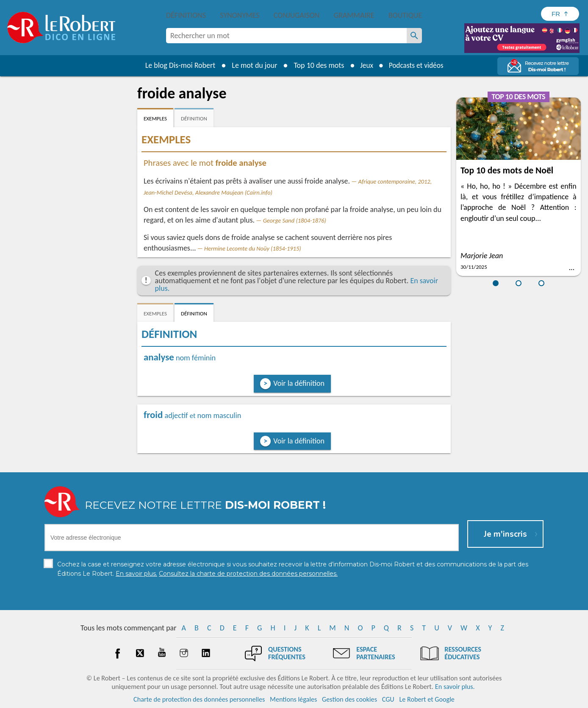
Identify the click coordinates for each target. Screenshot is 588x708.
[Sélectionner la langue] (560, 14)
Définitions (186, 15)
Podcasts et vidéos (417, 65)
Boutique (405, 15)
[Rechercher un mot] (414, 36)
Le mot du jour (252, 65)
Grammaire (354, 15)
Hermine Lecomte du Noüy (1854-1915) (252, 248)
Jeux (365, 65)
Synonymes (240, 15)
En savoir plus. (455, 687)
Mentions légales (293, 699)
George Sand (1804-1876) (295, 220)
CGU (388, 699)
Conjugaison (297, 15)
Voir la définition (299, 383)
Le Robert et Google (427, 699)
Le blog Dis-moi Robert (178, 65)
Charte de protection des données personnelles (199, 699)
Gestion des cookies (349, 699)
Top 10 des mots (317, 65)
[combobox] (286, 36)
